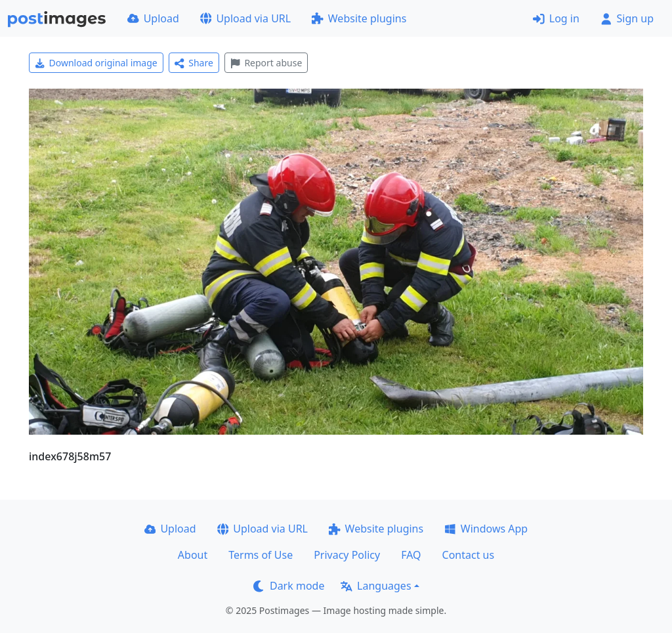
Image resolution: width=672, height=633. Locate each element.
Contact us (469, 555)
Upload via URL (245, 18)
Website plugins (359, 18)
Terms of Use (261, 555)
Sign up (627, 18)
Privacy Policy (347, 555)
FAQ (411, 555)
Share (194, 63)
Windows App (486, 529)
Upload (153, 18)
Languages (376, 586)
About (193, 555)
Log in (556, 18)
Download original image (96, 63)
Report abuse (266, 63)
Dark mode (289, 586)
